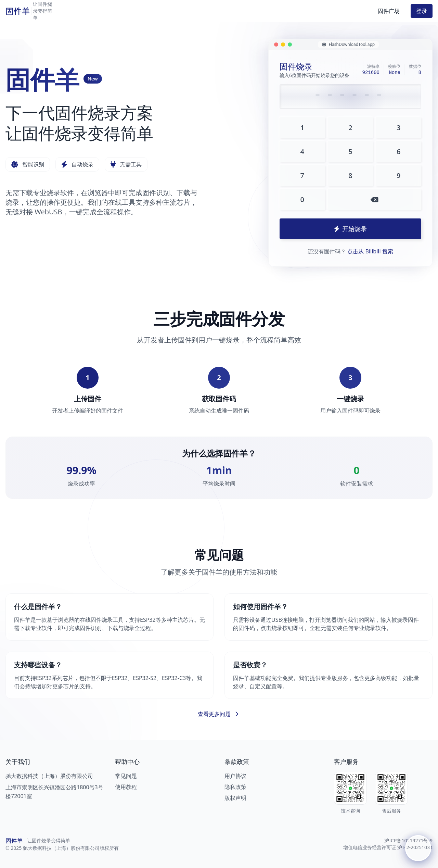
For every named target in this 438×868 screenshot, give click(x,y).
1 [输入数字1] (302, 128)
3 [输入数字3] (398, 128)
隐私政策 (235, 787)
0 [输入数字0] (302, 199)
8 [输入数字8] (350, 175)
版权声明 (235, 798)
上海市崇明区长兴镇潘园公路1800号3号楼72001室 (54, 792)
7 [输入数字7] (302, 175)
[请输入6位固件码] (350, 97)
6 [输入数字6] (398, 152)
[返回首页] (44, 11)
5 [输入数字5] (350, 152)
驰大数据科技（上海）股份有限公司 (49, 776)
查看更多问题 (219, 714)
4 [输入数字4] (302, 152)
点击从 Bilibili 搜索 (370, 251)
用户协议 (235, 776)
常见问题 (126, 776)
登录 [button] (422, 11)
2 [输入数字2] (350, 128)
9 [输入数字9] (398, 175)
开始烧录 (350, 229)
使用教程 (126, 787)
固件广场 (389, 11)
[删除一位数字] (375, 200)
